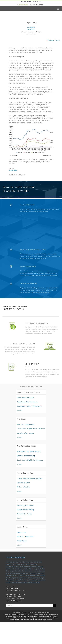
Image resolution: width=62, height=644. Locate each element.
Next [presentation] (59, 32)
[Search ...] (29, 605)
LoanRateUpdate (12, 588)
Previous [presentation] (2, 32)
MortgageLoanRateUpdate (16, 590)
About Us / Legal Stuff (14, 601)
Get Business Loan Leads (15, 599)
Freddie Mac (13, 170)
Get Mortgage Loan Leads (15, 595)
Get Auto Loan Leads (14, 597)
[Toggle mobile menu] (58, 9)
